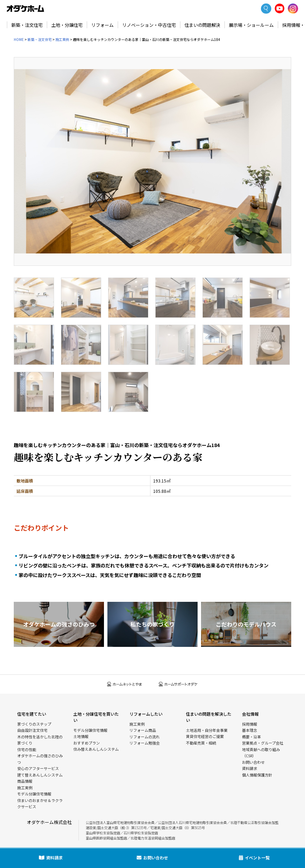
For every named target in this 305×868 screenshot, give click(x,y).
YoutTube (280, 8)
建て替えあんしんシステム (40, 775)
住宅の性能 (27, 749)
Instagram (293, 9)
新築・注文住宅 (27, 25)
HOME (19, 39)
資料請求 (250, 768)
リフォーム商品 (143, 730)
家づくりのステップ (34, 724)
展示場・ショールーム (251, 25)
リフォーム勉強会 (145, 743)
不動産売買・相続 (201, 743)
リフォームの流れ (145, 737)
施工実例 (62, 39)
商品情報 (25, 781)
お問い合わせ (253, 762)
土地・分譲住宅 (67, 25)
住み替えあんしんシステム (96, 749)
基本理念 (250, 730)
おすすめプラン (87, 743)
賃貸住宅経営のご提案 (205, 736)
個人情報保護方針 (257, 775)
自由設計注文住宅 (32, 730)
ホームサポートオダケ (178, 684)
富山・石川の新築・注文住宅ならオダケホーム (25, 9)
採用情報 (250, 724)
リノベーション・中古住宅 (149, 25)
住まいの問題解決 (202, 25)
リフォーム (102, 25)
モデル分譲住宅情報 (34, 794)
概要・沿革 (251, 737)
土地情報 (81, 736)
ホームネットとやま (125, 684)
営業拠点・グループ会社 (263, 743)
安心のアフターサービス (38, 768)
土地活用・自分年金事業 (207, 730)
